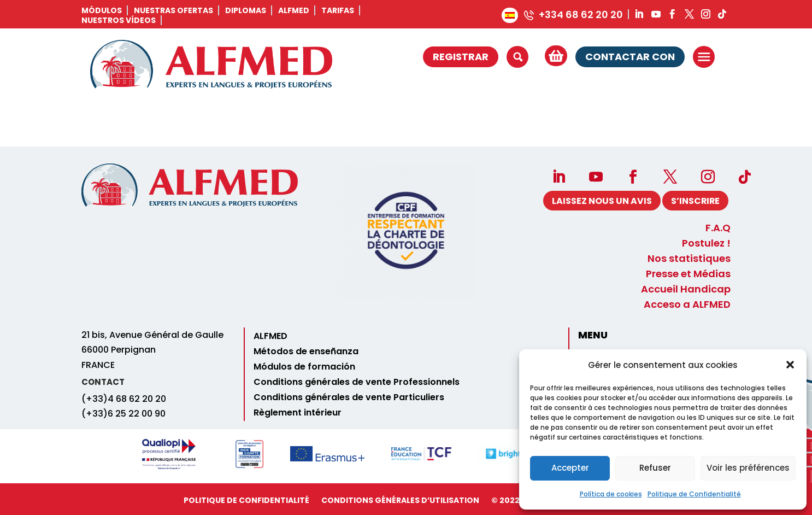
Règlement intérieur (298, 413)
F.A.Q (718, 229)
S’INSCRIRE (695, 201)
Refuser (655, 468)
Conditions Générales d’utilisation (400, 500)
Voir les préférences (748, 468)
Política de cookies (611, 494)
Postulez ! (706, 244)
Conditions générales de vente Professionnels (357, 382)
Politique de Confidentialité (694, 494)
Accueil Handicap (686, 290)
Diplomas (246, 10)
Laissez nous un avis (600, 201)
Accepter (570, 468)
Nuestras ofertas (173, 10)
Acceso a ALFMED (687, 305)
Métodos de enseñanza (306, 352)
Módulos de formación (304, 367)
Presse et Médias (688, 274)
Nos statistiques (689, 259)
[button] (790, 365)
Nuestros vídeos (119, 20)
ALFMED (294, 10)
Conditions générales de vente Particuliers (349, 397)
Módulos (102, 10)
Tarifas (338, 10)
